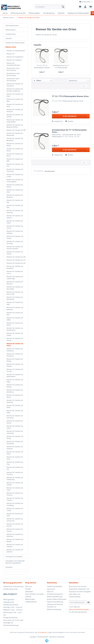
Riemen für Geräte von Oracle (15, 339)
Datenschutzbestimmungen (79, 609)
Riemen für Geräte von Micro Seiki (15, 293)
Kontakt (28, 589)
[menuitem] (50, 8)
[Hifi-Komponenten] (18, 13)
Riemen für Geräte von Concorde (15, 170)
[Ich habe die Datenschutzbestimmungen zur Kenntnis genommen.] (70, 607)
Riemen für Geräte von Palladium (15, 350)
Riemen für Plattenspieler (16, 51)
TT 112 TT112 (39, 171)
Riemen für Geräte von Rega (15, 381)
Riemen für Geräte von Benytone (15, 139)
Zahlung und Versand (55, 604)
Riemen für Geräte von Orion (15, 345)
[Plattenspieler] (34, 13)
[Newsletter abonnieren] (89, 602)
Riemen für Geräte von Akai (15, 100)
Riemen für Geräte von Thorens (15, 494)
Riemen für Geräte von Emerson (15, 212)
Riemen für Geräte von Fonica (15, 227)
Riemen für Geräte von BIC (16, 130)
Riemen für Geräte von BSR (15, 160)
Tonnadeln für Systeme (14, 557)
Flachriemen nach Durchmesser (13, 69)
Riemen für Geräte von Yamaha (15, 546)
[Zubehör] (61, 13)
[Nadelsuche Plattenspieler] (78, 13)
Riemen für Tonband (14, 60)
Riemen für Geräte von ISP (16, 257)
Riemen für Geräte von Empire (15, 217)
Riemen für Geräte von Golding (15, 232)
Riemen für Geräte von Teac (15, 463)
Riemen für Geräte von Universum (15, 520)
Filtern (37, 80)
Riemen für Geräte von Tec (15, 468)
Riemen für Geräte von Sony (15, 458)
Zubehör (9, 38)
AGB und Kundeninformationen (55, 593)
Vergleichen (57, 121)
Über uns (29, 586)
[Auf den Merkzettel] (69, 121)
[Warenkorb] (91, 7)
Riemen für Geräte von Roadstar (15, 401)
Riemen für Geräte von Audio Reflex (15, 121)
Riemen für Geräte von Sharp (15, 437)
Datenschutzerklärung (55, 602)
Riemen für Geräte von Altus (15, 105)
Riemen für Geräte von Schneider (15, 432)
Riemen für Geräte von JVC (16, 263)
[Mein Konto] (85, 7)
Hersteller (9, 567)
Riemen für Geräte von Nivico (15, 324)
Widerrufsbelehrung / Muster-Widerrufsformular (57, 598)
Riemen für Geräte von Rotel (15, 406)
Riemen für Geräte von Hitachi (15, 253)
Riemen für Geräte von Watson (15, 540)
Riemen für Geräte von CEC (15, 165)
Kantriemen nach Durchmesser (13, 80)
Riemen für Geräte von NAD (15, 303)
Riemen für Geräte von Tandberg (15, 504)
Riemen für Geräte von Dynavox (15, 196)
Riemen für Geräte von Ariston (15, 116)
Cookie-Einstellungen (55, 586)
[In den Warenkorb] (71, 116)
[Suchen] (63, 7)
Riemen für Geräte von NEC (15, 314)
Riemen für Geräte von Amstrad (15, 110)
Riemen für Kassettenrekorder (13, 64)
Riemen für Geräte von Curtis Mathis (15, 181)
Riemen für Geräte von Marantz (15, 283)
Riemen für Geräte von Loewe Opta (15, 278)
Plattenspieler (11, 30)
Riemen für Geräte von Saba (15, 412)
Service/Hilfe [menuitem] (85, 2)
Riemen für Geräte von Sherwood (15, 442)
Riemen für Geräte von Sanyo (15, 427)
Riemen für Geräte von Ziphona (15, 551)
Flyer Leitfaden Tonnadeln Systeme (35, 595)
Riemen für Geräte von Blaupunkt (15, 134)
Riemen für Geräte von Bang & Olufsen (15, 126)
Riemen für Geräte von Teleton (15, 484)
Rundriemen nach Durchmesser (13, 74)
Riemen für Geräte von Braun (15, 150)
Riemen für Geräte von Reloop (15, 386)
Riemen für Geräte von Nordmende (15, 329)
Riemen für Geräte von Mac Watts (15, 288)
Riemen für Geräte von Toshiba (15, 499)
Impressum (51, 589)
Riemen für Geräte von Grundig (15, 242)
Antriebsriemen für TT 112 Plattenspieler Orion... (61, 67)
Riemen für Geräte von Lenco (15, 272)
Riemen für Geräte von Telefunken (15, 479)
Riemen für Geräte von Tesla (15, 489)
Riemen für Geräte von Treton (15, 509)
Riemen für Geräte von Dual (15, 191)
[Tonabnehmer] (49, 13)
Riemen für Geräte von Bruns (15, 155)
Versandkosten (42, 632)
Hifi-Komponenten (12, 26)
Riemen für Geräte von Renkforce (15, 391)
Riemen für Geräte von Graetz (15, 237)
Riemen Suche (11, 47)
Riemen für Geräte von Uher (15, 515)
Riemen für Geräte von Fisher (15, 222)
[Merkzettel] (80, 7)
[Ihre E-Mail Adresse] (78, 602)
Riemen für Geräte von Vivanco (15, 530)
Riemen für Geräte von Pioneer (15, 365)
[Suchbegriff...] (50, 7)
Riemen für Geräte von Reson (15, 396)
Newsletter (29, 592)
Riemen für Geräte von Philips (15, 360)
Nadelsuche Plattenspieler (15, 43)
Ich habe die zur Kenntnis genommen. (79, 609)
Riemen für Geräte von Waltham (15, 535)
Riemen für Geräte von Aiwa (15, 95)
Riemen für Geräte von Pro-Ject (15, 370)
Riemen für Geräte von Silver (15, 453)
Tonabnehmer (11, 34)
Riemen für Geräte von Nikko (15, 319)
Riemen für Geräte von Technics (15, 473)
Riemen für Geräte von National (15, 308)
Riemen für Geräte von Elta (15, 206)
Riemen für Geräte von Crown (15, 175)
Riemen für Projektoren (15, 57)
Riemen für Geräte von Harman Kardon (15, 248)
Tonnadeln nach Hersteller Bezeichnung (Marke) (15, 562)
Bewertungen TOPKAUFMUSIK (31, 600)
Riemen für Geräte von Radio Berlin (15, 375)
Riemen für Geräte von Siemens (15, 448)
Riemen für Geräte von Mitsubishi (15, 298)
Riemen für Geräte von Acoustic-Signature (15, 90)
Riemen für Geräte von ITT (16, 260)
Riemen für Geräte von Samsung (15, 417)
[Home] (5, 13)
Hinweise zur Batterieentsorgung (54, 608)
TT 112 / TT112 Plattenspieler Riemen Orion (42, 67)
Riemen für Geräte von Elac (15, 201)
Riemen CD (11, 54)
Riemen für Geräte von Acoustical (15, 85)
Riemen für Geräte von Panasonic (15, 355)
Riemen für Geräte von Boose (15, 145)
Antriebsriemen (50, 171)
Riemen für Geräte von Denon (15, 186)
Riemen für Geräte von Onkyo (15, 334)
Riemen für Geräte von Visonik (15, 525)
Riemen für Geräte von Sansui (15, 422)
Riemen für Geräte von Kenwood (15, 267)
